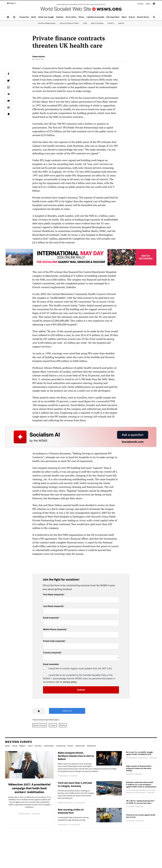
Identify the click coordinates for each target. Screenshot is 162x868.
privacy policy (70, 682)
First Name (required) (53, 595)
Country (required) (52, 653)
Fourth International (47, 23)
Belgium (22, 746)
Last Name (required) (53, 606)
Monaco (70, 746)
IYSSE (85, 23)
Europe (53, 725)
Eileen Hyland (39, 56)
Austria (15, 746)
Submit (81, 690)
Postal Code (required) (54, 641)
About (148, 4)
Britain (63, 725)
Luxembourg (61, 746)
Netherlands (80, 746)
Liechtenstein (49, 746)
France (30, 746)
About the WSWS (97, 23)
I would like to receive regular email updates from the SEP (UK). (80, 669)
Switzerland (91, 746)
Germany (38, 746)
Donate (121, 23)
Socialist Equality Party (69, 23)
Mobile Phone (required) (55, 629)
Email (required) (51, 618)
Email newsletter (51, 664)
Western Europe (40, 725)
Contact (140, 4)
